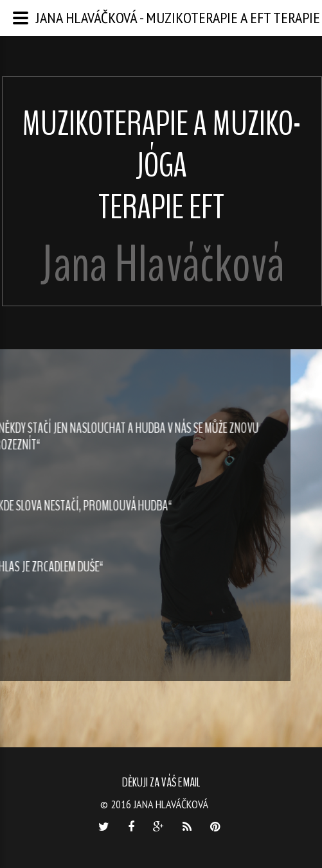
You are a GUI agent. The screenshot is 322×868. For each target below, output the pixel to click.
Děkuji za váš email (161, 782)
